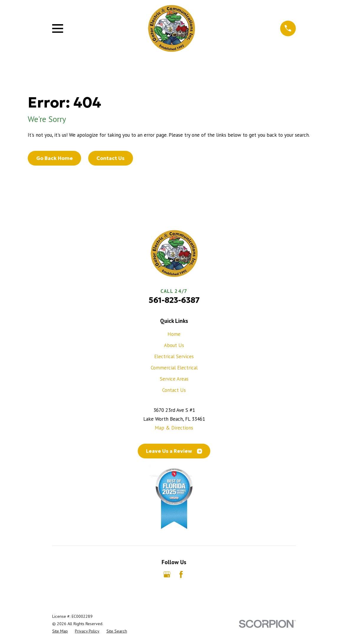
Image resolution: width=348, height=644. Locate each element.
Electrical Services (174, 356)
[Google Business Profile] (167, 574)
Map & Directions (174, 428)
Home (174, 334)
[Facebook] (181, 574)
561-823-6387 (174, 300)
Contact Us (110, 158)
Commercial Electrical (174, 368)
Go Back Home (55, 158)
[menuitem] (60, 631)
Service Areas (174, 379)
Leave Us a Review (174, 451)
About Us (174, 345)
